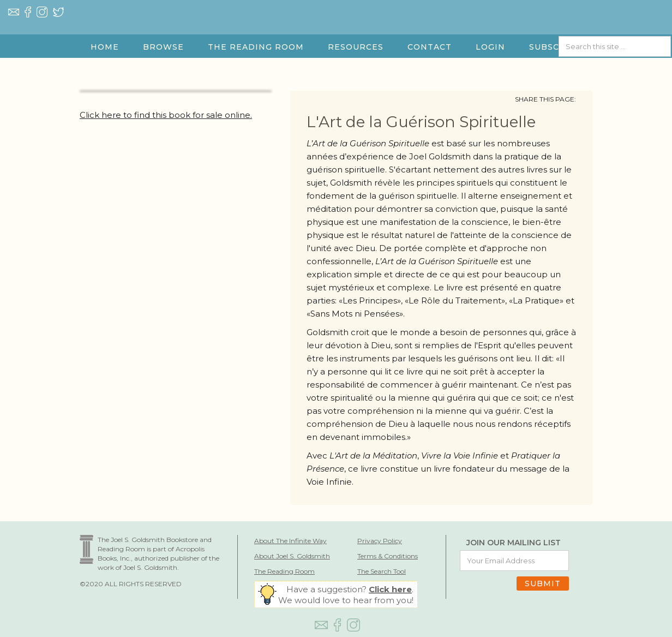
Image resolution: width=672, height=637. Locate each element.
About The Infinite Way (290, 541)
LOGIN (490, 47)
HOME (105, 47)
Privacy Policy (380, 541)
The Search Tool (382, 571)
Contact (430, 47)
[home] (336, 28)
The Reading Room (284, 571)
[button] (163, 47)
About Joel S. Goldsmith (292, 556)
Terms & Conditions (388, 556)
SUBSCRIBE (555, 47)
